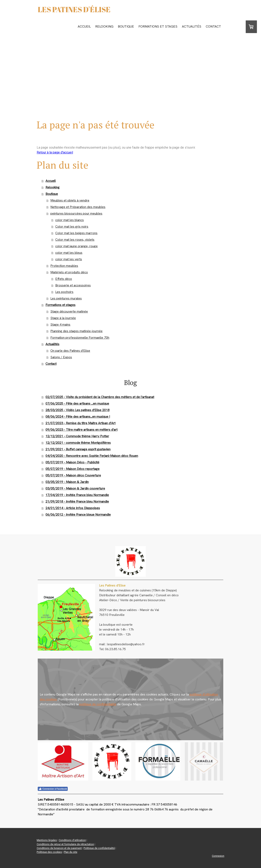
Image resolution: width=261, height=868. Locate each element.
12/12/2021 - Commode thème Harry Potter (77, 436)
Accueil (84, 26)
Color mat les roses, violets (75, 240)
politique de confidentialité (98, 704)
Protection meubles (64, 266)
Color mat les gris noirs (72, 226)
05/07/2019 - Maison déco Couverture (73, 475)
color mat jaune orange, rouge (76, 246)
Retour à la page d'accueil (55, 152)
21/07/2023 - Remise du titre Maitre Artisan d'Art (80, 423)
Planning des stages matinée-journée (76, 331)
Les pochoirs (64, 292)
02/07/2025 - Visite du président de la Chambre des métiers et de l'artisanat (100, 397)
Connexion (218, 856)
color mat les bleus (69, 253)
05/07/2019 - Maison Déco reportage (72, 469)
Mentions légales (47, 840)
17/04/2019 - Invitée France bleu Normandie (77, 495)
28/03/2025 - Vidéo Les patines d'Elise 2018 (77, 410)
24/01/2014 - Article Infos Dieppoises (73, 508)
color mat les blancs (70, 220)
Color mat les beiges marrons (76, 233)
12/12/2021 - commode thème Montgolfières (78, 443)
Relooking (104, 26)
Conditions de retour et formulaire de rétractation (65, 844)
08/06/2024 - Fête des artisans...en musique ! (78, 417)
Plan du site (71, 852)
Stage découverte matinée (69, 311)
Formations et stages (158, 26)
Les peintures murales (66, 298)
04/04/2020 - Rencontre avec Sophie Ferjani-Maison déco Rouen (92, 456)
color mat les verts (69, 259)
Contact (213, 26)
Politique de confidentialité (99, 848)
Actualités (192, 26)
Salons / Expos (61, 357)
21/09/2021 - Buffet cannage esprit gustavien (78, 449)
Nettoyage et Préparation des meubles (78, 207)
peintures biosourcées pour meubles (76, 213)
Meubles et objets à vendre (70, 200)
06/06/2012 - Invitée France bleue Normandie (78, 515)
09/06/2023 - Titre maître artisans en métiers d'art (81, 430)
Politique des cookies (49, 852)
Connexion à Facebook (53, 789)
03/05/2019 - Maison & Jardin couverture (75, 488)
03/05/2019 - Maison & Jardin (67, 482)
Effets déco (64, 279)
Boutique (126, 26)
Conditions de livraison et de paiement (59, 848)
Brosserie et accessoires (73, 285)
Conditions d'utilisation (72, 840)
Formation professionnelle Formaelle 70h (80, 338)
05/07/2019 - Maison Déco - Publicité (72, 462)
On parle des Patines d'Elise (70, 351)
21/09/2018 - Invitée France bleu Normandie (77, 501)
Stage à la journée (63, 318)
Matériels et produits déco (69, 272)
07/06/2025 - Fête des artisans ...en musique (77, 403)
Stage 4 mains (60, 324)
